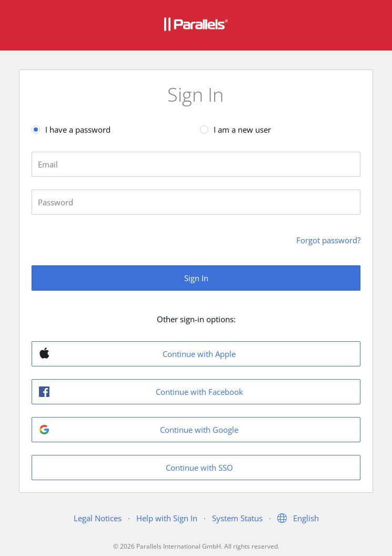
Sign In (196, 278)
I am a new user (242, 130)
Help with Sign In (167, 518)
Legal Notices (98, 518)
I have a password (78, 130)
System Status (237, 518)
